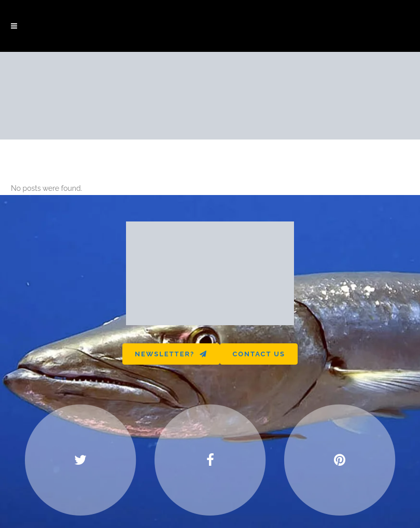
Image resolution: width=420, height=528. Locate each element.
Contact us (259, 354)
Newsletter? (171, 354)
